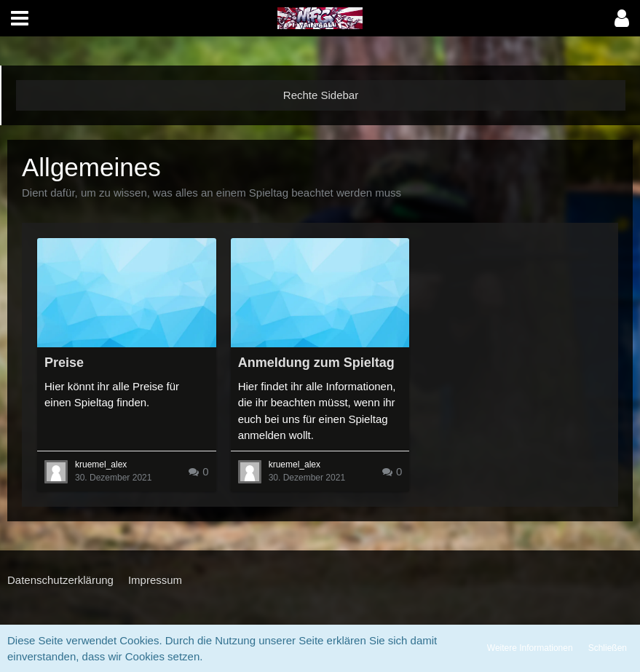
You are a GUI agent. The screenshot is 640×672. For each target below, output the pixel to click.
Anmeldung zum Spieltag (316, 363)
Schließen (608, 648)
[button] (20, 18)
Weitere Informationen (530, 648)
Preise (64, 363)
